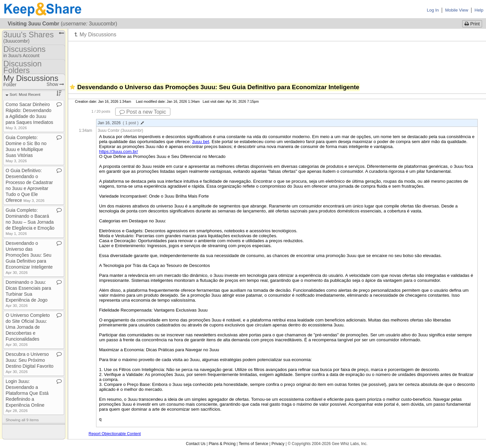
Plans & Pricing (222, 444)
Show (55, 84)
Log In (433, 10)
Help (479, 10)
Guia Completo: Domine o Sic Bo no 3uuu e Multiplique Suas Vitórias (26, 149)
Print (472, 24)
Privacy (278, 444)
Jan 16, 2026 (121, 123)
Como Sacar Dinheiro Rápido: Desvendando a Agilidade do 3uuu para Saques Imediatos (29, 116)
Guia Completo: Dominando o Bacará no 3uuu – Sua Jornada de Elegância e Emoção (30, 222)
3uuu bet (201, 142)
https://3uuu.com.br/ (119, 151)
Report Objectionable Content (115, 434)
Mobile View (457, 10)
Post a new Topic (143, 112)
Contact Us (196, 444)
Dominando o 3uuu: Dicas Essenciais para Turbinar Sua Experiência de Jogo (28, 294)
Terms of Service (253, 444)
